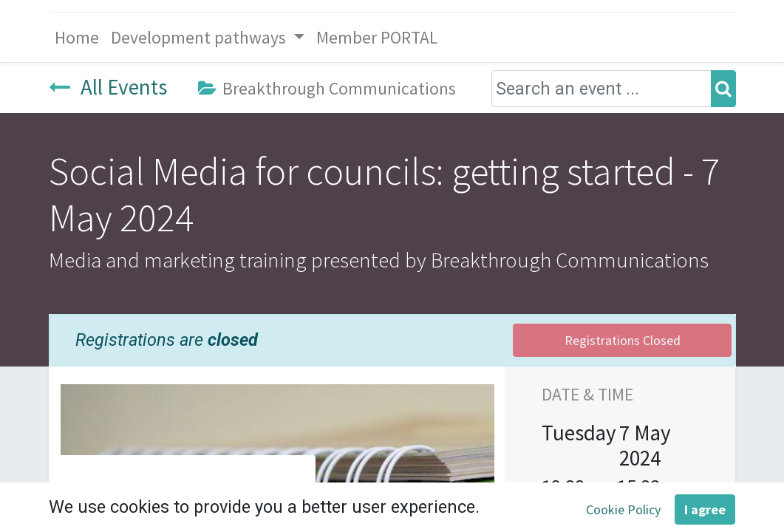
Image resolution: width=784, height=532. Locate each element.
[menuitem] (77, 37)
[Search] (723, 88)
